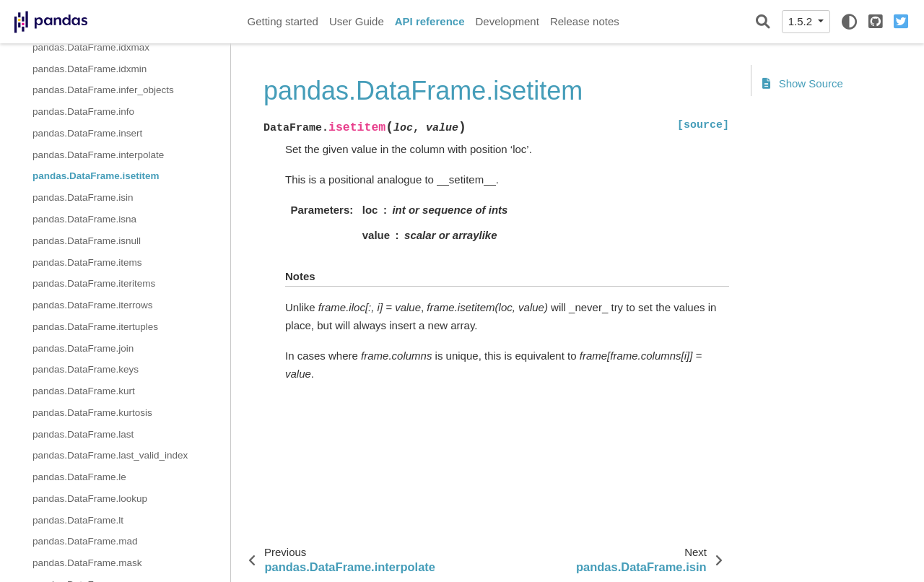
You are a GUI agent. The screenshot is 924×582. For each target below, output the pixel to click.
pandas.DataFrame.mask (87, 563)
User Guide (357, 21)
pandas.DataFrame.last (83, 434)
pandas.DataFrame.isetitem (96, 176)
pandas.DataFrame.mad (85, 541)
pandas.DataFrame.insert (87, 133)
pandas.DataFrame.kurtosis (92, 413)
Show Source (803, 83)
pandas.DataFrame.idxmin (90, 69)
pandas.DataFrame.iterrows (93, 305)
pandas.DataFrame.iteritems (94, 283)
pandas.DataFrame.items (87, 262)
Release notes (585, 21)
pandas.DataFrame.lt (78, 520)
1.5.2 (802, 21)
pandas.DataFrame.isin (83, 197)
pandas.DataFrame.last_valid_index (110, 455)
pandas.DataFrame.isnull (87, 241)
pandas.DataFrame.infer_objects (103, 90)
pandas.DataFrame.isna (84, 219)
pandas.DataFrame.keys (86, 369)
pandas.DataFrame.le (79, 477)
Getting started (283, 21)
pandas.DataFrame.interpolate (98, 155)
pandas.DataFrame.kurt (84, 391)
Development (507, 21)
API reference (430, 21)
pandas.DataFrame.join (83, 348)
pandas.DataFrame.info (83, 112)
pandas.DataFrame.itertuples (95, 327)
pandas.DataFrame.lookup (90, 499)
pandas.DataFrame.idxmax (91, 47)
